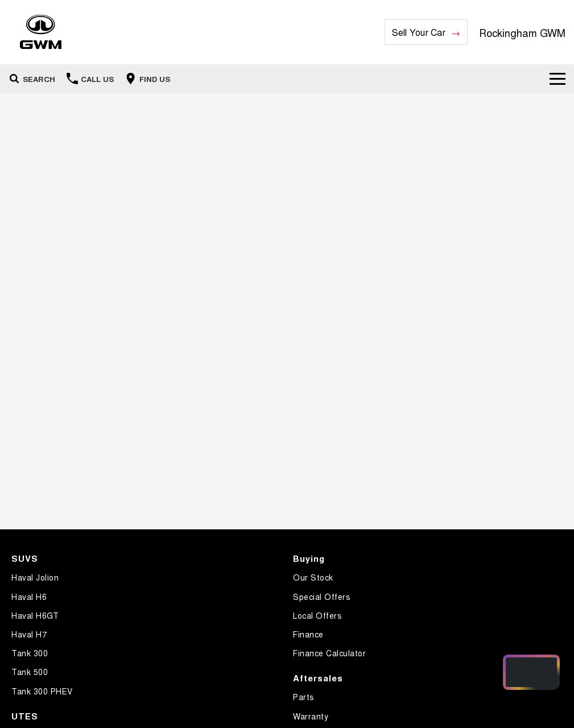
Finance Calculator (329, 653)
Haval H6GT (35, 615)
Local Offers (317, 615)
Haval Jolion (35, 577)
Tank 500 (30, 672)
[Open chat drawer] (531, 672)
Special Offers (322, 597)
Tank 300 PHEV (42, 691)
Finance (308, 634)
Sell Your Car (419, 32)
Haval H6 (29, 597)
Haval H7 (29, 634)
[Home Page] (41, 32)
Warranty (311, 716)
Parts (304, 697)
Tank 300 (30, 653)
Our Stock (313, 577)
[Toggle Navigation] (558, 79)
